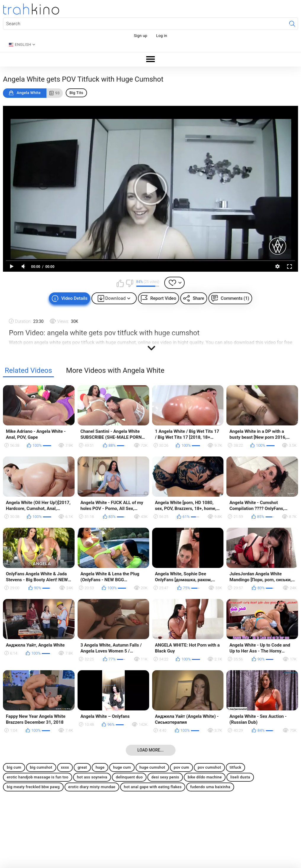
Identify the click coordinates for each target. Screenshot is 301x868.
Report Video (163, 298)
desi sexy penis (165, 777)
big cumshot (41, 767)
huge (100, 767)
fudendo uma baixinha (210, 787)
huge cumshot (152, 767)
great (82, 767)
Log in (162, 36)
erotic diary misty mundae (92, 787)
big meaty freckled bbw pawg (33, 787)
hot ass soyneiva (92, 777)
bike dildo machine (205, 777)
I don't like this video (129, 283)
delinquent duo (129, 777)
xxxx (65, 767)
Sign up (140, 36)
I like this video (120, 283)
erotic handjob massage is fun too (38, 777)
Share (198, 298)
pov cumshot (209, 767)
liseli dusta (240, 777)
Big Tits (77, 93)
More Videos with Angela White (115, 371)
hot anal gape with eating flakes (153, 787)
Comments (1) (235, 298)
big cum (14, 767)
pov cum (181, 767)
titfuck (236, 767)
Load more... (150, 750)
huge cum (122, 767)
